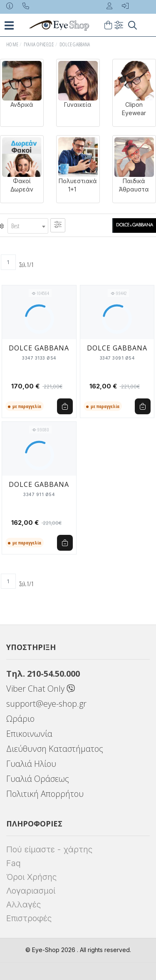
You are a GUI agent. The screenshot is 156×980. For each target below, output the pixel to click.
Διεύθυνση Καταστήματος (55, 749)
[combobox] (28, 226)
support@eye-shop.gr (46, 704)
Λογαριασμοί (31, 891)
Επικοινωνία (29, 734)
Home (12, 44)
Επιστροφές (29, 918)
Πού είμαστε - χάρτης (49, 849)
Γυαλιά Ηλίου (31, 764)
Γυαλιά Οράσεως (39, 44)
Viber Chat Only (41, 689)
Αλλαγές (24, 904)
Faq (14, 863)
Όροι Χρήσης (31, 877)
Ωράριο (20, 719)
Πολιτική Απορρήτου (45, 794)
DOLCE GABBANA (75, 44)
